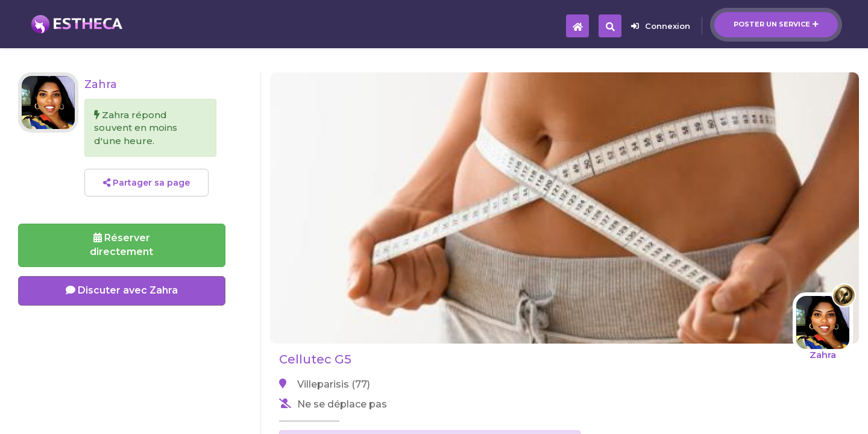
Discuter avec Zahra (122, 290)
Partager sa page (146, 183)
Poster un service (776, 24)
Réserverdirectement (121, 245)
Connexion (661, 26)
